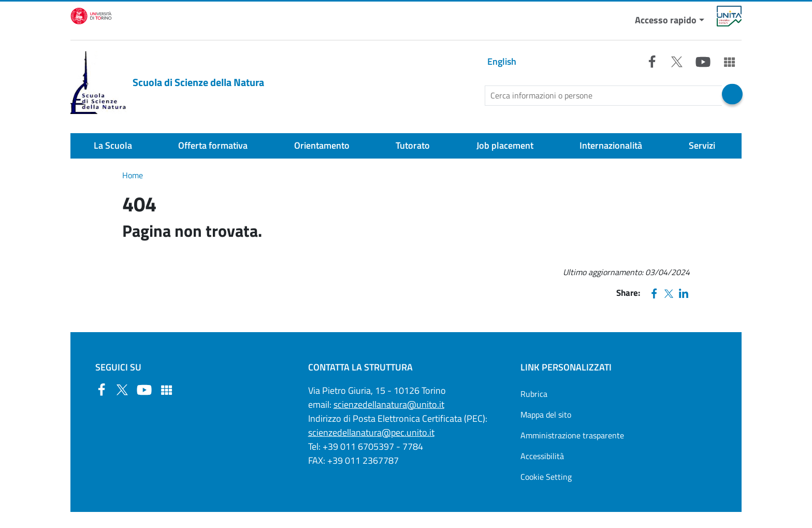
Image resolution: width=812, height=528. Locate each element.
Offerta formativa (213, 145)
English (502, 61)
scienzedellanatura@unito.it (389, 404)
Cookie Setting (546, 477)
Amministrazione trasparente (572, 435)
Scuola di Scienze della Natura (167, 83)
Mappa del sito (546, 415)
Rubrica (534, 394)
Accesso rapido (666, 20)
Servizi (702, 145)
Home (133, 175)
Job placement (505, 145)
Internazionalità (611, 145)
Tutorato (413, 145)
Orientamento (322, 145)
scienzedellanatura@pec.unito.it (371, 432)
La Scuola (113, 145)
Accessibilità (542, 456)
